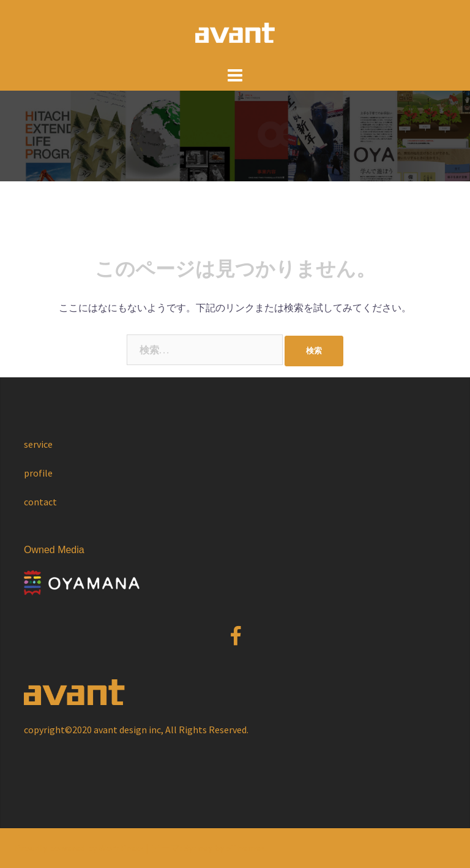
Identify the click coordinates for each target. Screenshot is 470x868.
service (38, 444)
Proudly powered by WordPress (79, 848)
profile (38, 473)
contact (40, 502)
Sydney (198, 848)
